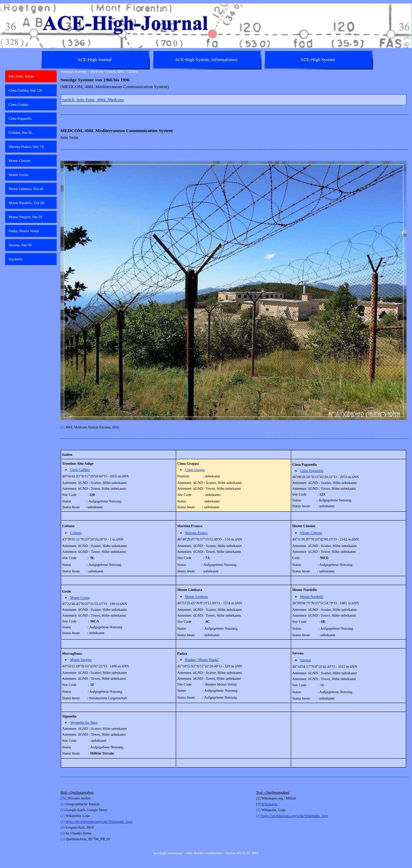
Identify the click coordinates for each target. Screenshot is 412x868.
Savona (305, 660)
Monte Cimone (311, 533)
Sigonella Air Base (84, 722)
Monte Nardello (312, 597)
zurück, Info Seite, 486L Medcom (93, 100)
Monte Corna (80, 598)
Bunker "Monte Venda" (202, 660)
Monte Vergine (81, 660)
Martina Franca (196, 533)
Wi (264, 804)
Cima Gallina (80, 470)
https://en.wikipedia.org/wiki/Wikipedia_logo (99, 822)
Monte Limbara (197, 597)
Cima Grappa (195, 470)
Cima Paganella (312, 471)
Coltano (76, 533)
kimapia (272, 804)
